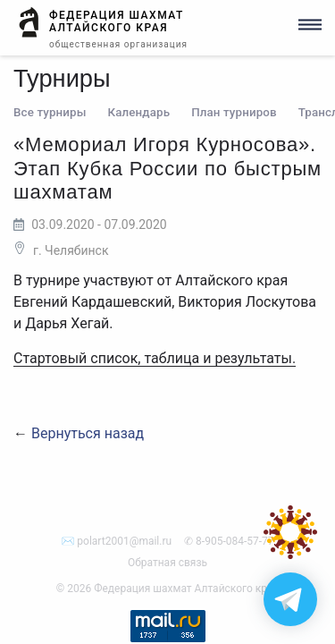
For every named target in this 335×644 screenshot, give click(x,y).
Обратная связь (167, 563)
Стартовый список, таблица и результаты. (155, 358)
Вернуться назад (88, 433)
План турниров (234, 112)
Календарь (139, 112)
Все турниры (50, 112)
